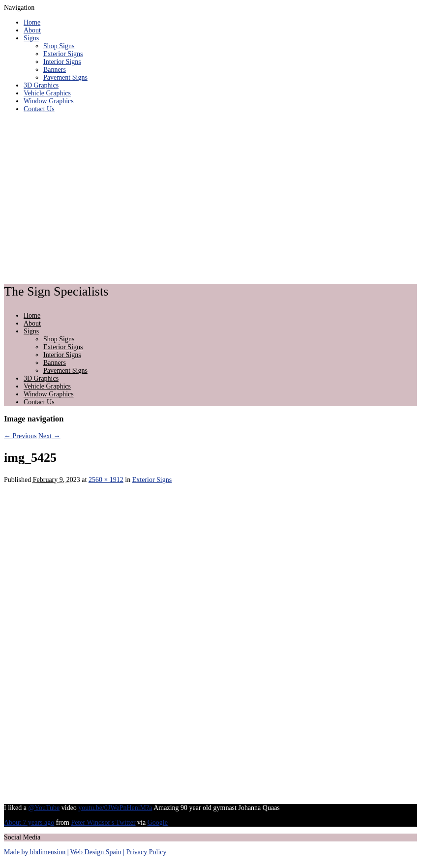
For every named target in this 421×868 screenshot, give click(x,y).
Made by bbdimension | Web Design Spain (63, 852)
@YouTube (44, 808)
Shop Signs (59, 46)
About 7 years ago (29, 823)
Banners (55, 70)
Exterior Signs (63, 54)
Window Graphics (49, 101)
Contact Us (39, 109)
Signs (31, 38)
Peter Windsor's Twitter (103, 823)
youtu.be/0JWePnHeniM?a (115, 808)
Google (158, 823)
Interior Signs (62, 62)
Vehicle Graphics (47, 93)
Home (32, 22)
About (32, 30)
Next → (49, 436)
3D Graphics (41, 85)
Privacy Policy (146, 852)
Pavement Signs (65, 77)
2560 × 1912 (106, 480)
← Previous (20, 436)
